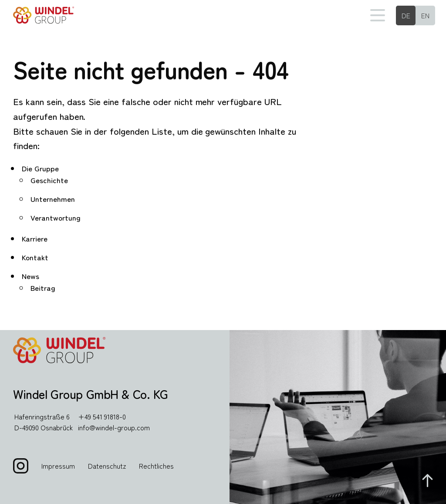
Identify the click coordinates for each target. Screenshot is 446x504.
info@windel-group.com (114, 427)
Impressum (58, 466)
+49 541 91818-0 (102, 416)
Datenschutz (107, 466)
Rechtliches (156, 466)
